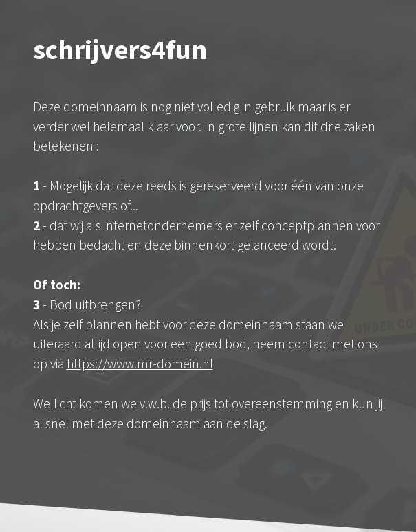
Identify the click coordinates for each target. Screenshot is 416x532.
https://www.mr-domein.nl (140, 364)
